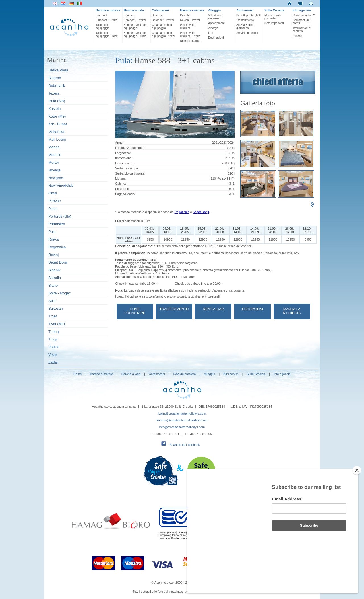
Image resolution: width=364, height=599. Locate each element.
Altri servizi (245, 10)
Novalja (54, 170)
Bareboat (101, 15)
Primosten (57, 224)
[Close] (357, 501)
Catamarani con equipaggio (162, 26)
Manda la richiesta (292, 311)
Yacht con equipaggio (103, 26)
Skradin (55, 278)
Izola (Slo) (57, 101)
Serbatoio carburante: (130, 173)
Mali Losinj (57, 139)
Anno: (119, 143)
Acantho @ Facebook (185, 445)
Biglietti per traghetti (249, 15)
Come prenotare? (304, 15)
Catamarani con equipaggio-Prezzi (163, 34)
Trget (53, 316)
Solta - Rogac (60, 293)
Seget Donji (58, 262)
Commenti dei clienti (301, 22)
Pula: (124, 60)
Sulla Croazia (274, 10)
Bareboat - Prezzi (106, 20)
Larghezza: (123, 153)
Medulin (55, 155)
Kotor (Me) (57, 116)
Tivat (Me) (57, 324)
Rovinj (53, 255)
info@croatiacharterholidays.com (182, 427)
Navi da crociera (192, 10)
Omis (53, 193)
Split (52, 301)
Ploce (53, 209)
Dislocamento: (125, 163)
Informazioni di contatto (302, 30)
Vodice (54, 347)
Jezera (54, 93)
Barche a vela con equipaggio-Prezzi (135, 34)
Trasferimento (245, 20)
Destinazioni (216, 38)
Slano (53, 285)
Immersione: (124, 158)
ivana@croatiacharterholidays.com (182, 413)
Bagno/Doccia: (125, 194)
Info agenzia (302, 10)
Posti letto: (122, 189)
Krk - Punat (58, 124)
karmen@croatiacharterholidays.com (182, 420)
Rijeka (53, 239)
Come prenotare (135, 311)
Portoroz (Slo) (60, 216)
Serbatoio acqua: (127, 168)
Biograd (55, 78)
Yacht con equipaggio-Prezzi (107, 34)
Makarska (56, 132)
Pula (52, 232)
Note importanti (274, 23)
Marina (54, 147)
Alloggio (214, 10)
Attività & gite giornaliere (245, 26)
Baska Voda (58, 70)
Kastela (54, 109)
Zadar (53, 362)
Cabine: (121, 184)
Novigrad (56, 178)
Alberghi (213, 28)
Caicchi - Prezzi (190, 20)
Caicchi (185, 15)
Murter (54, 162)
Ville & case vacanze (216, 17)
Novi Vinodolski (61, 185)
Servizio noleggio (247, 33)
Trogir (53, 339)
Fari (211, 33)
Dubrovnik (57, 86)
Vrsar (53, 355)
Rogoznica (57, 247)
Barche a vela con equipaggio (135, 26)
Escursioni (253, 309)
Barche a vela (134, 10)
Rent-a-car (213, 309)
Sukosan (56, 308)
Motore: (120, 179)
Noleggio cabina (190, 41)
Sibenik (54, 270)
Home (77, 374)
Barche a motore (108, 10)
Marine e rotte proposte (273, 17)
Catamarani (160, 10)
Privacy (297, 36)
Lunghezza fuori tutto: (130, 148)
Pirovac (54, 201)
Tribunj (54, 332)
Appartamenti (217, 23)
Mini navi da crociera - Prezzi (190, 34)
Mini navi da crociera (188, 26)
